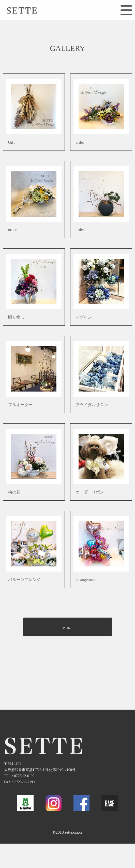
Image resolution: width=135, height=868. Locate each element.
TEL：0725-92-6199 (19, 785)
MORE (67, 628)
